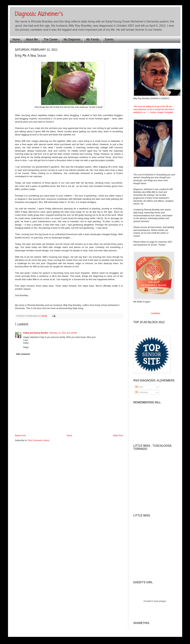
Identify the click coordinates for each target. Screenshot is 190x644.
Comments (142, 392)
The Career (51, 39)
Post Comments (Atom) (39, 440)
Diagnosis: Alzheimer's (39, 14)
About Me (32, 39)
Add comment (23, 354)
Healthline (156, 313)
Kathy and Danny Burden (36, 333)
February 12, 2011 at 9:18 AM (63, 333)
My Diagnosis (72, 39)
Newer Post (20, 436)
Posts (139, 387)
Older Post (118, 436)
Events (109, 39)
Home (16, 39)
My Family (93, 39)
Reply (26, 347)
